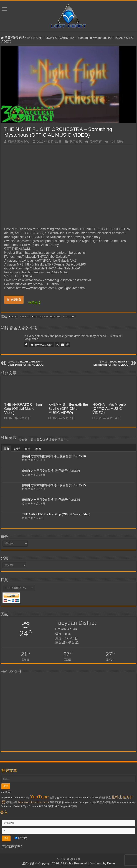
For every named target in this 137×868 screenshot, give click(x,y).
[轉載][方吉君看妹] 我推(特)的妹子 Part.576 (51, 471)
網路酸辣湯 (12, 802)
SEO (17, 798)
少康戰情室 (105, 798)
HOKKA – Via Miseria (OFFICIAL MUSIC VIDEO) (109, 409)
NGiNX (68, 802)
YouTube (70, 317)
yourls (88, 802)
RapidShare (8, 798)
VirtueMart (7, 806)
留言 (28, 449)
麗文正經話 (98, 802)
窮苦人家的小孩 (18, 142)
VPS (57, 806)
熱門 (17, 449)
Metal (14, 317)
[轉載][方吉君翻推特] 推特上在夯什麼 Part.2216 (54, 456)
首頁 (6, 38)
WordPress (66, 798)
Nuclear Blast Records (47, 317)
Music (25, 317)
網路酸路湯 (111, 802)
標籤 (38, 449)
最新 (7, 449)
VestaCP (18, 806)
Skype (63, 806)
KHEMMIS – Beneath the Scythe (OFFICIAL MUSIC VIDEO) (68, 409)
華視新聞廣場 (57, 802)
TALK (81, 802)
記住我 (21, 838)
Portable (122, 802)
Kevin (111, 863)
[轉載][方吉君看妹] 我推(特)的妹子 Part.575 (51, 500)
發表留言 (96, 142)
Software (33, 806)
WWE (95, 798)
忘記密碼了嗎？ (13, 846)
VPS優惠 (49, 806)
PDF (41, 806)
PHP (75, 802)
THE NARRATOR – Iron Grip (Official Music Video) (23, 409)
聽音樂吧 (18, 38)
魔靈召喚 (54, 798)
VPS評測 (72, 806)
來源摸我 (14, 300)
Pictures (131, 802)
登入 (39, 440)
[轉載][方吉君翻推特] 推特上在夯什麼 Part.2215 (54, 485)
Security (25, 798)
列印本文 (35, 303)
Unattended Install (82, 798)
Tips (25, 806)
